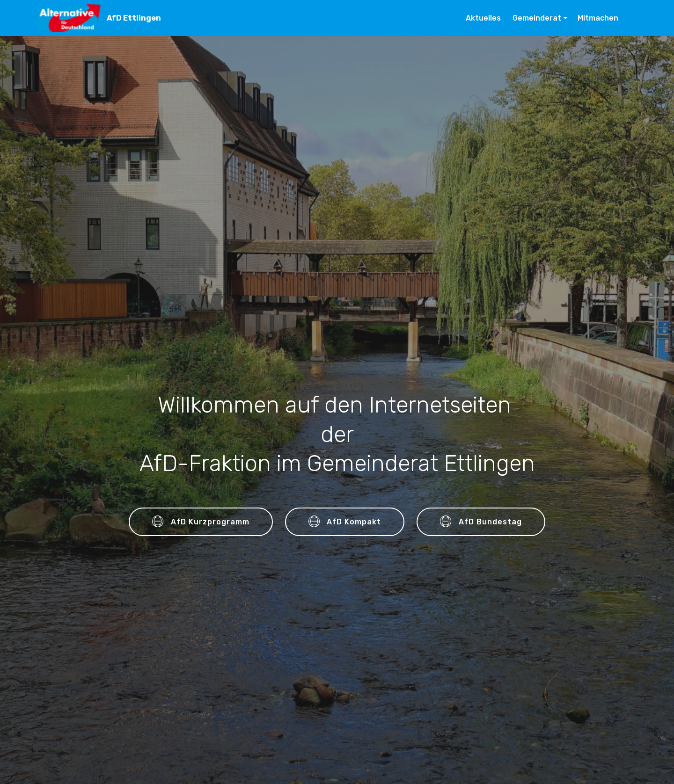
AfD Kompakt (345, 522)
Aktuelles (484, 18)
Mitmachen (598, 18)
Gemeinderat (537, 18)
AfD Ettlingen (134, 18)
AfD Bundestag (481, 522)
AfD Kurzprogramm (201, 522)
